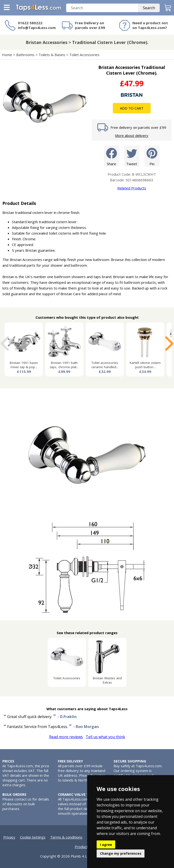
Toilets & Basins (52, 55)
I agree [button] (106, 845)
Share (112, 156)
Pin (152, 156)
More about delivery (132, 135)
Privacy (9, 837)
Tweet (132, 156)
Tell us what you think (105, 737)
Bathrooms (25, 55)
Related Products (132, 188)
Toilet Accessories (84, 55)
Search (149, 8)
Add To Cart (132, 108)
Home (7, 55)
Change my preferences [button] (121, 853)
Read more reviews (66, 737)
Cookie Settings (33, 837)
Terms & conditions (66, 837)
